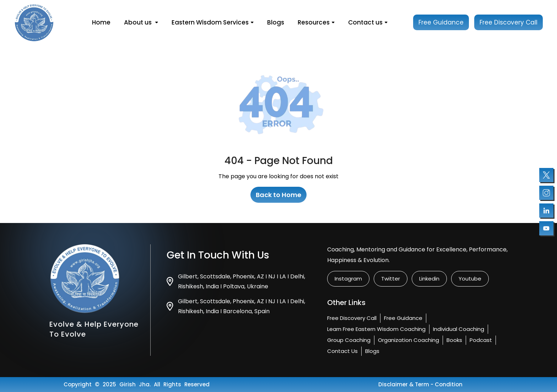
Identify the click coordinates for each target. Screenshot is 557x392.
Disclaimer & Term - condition (420, 384)
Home (101, 22)
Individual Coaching (459, 329)
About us (141, 22)
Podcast (481, 340)
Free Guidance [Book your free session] (441, 22)
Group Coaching (349, 340)
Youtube (470, 279)
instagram (348, 279)
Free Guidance (403, 318)
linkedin (429, 279)
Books (454, 340)
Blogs (276, 22)
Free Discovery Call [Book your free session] (509, 22)
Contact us (368, 22)
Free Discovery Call (352, 318)
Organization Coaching (409, 340)
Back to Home (278, 195)
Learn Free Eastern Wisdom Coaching (376, 329)
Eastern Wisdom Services (213, 22)
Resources (316, 22)
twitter (391, 279)
